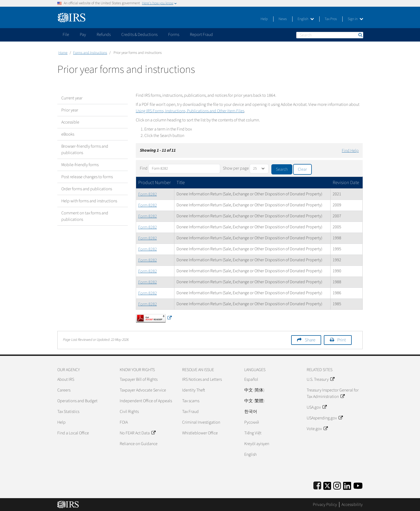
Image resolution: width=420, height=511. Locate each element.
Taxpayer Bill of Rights (139, 379)
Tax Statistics (68, 412)
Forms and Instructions (90, 53)
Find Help (350, 151)
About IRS (66, 379)
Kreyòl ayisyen (257, 444)
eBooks (68, 134)
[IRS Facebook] (317, 485)
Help (264, 19)
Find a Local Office (73, 433)
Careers (64, 390)
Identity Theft (194, 390)
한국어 (251, 412)
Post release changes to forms (87, 177)
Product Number (155, 183)
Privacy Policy (325, 505)
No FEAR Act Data (138, 433)
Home (63, 53)
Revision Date (346, 183)
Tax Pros (331, 19)
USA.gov (317, 407)
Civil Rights (129, 412)
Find (144, 168)
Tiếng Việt (253, 433)
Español (251, 379)
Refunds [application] (104, 35)
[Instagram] (337, 485)
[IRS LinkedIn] (347, 485)
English (306, 19)
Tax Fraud (190, 412)
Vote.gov (317, 429)
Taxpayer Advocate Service (143, 390)
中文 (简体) (254, 390)
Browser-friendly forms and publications (85, 150)
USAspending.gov (325, 418)
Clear (302, 169)
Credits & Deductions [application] (139, 35)
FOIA (124, 422)
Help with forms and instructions (89, 201)
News (283, 19)
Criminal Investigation (201, 422)
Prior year (70, 110)
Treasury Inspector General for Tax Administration (333, 393)
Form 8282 (148, 194)
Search (360, 35)
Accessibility (352, 505)
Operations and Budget (77, 401)
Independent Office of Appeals (146, 401)
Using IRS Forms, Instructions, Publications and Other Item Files (190, 111)
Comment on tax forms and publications (85, 216)
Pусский (252, 422)
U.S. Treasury (320, 379)
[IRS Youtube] (358, 485)
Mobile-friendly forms (80, 165)
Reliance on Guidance (139, 444)
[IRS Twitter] (327, 485)
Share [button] (310, 340)
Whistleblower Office (200, 433)
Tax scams (191, 401)
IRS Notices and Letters (202, 379)
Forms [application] (174, 35)
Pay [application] (83, 35)
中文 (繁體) (254, 401)
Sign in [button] (355, 19)
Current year (72, 98)
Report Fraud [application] (201, 35)
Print (342, 340)
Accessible (70, 122)
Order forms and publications (87, 189)
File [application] (66, 35)
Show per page (236, 168)
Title (181, 183)
